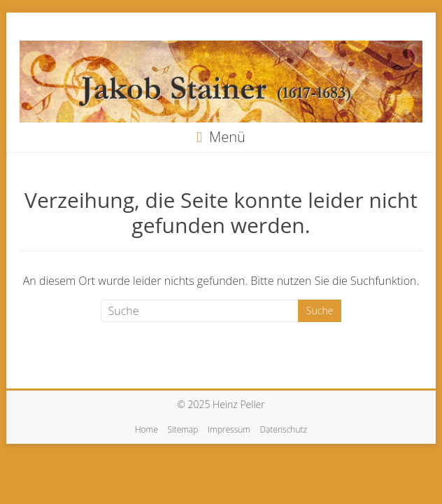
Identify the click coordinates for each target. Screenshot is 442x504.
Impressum (229, 429)
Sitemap (183, 429)
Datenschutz (284, 429)
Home (147, 429)
